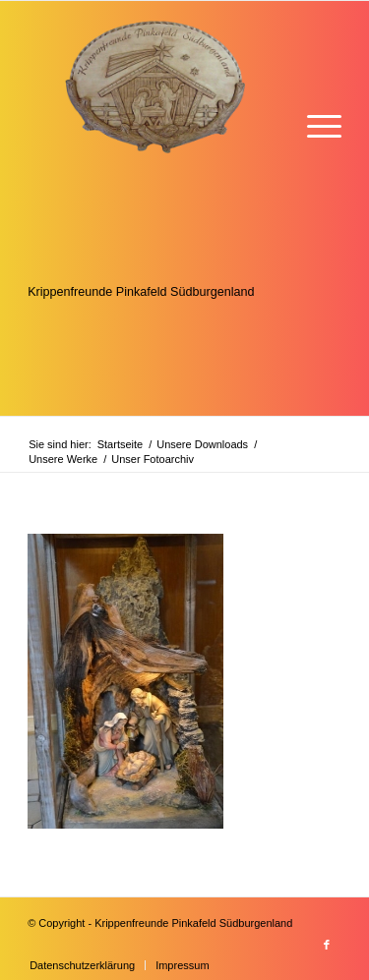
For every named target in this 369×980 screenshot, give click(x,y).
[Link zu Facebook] (327, 945)
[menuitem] (314, 124)
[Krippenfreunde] (153, 208)
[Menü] (314, 124)
